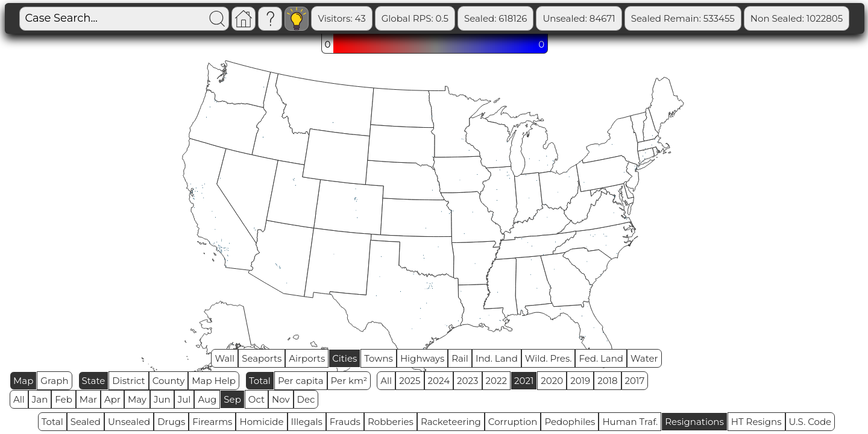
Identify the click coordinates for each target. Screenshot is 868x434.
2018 (607, 381)
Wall (225, 358)
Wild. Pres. (549, 358)
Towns (379, 358)
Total (260, 381)
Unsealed (129, 422)
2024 (439, 381)
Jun (162, 399)
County (169, 381)
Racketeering (451, 422)
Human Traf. (630, 422)
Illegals (307, 422)
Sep (232, 399)
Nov (281, 399)
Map (23, 381)
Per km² (349, 381)
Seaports (262, 358)
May (137, 399)
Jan (40, 399)
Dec (306, 399)
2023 (467, 381)
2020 (552, 381)
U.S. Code (810, 422)
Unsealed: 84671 (579, 18)
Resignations (694, 422)
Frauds (345, 422)
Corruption (513, 422)
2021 (524, 381)
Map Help (214, 381)
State (94, 381)
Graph (54, 381)
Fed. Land (601, 358)
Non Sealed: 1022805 (797, 18)
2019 (580, 381)
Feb (63, 399)
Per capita (301, 381)
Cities (344, 358)
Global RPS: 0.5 (415, 18)
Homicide (261, 422)
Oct (256, 399)
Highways (422, 358)
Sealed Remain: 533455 (683, 18)
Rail (460, 358)
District (128, 381)
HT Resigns (756, 422)
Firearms (212, 422)
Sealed (86, 422)
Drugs (171, 422)
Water (644, 358)
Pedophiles (570, 422)
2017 (635, 381)
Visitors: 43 (341, 18)
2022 (496, 381)
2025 (410, 381)
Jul (184, 399)
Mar (88, 399)
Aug (207, 399)
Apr (112, 399)
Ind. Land (497, 358)
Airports (307, 358)
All (386, 381)
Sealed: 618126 (495, 18)
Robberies (391, 422)
